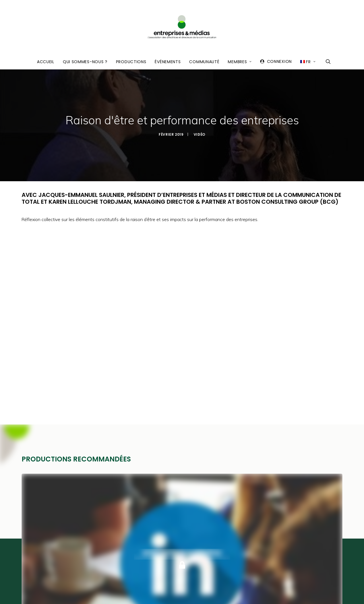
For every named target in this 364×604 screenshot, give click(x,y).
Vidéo (199, 121)
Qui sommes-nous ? (85, 62)
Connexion (279, 61)
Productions (131, 62)
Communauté (204, 62)
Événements (168, 62)
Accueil (46, 62)
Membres (240, 62)
